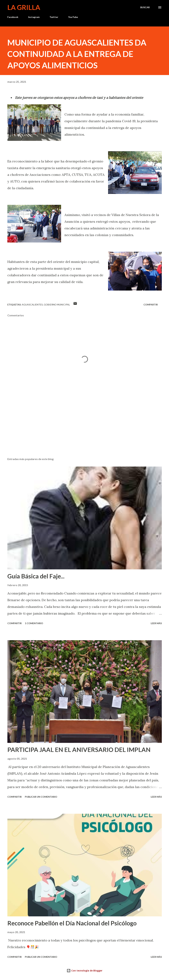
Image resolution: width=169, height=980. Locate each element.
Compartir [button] (151, 305)
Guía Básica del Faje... (36, 576)
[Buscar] (145, 7)
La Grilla (24, 7)
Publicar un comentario (41, 797)
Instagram (34, 17)
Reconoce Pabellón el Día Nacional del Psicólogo (72, 923)
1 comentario (34, 623)
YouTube (73, 17)
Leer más (156, 623)
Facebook (13, 17)
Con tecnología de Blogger (84, 971)
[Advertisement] (85, 429)
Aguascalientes (32, 305)
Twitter (54, 17)
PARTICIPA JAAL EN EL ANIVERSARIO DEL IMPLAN (79, 750)
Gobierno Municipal (57, 305)
